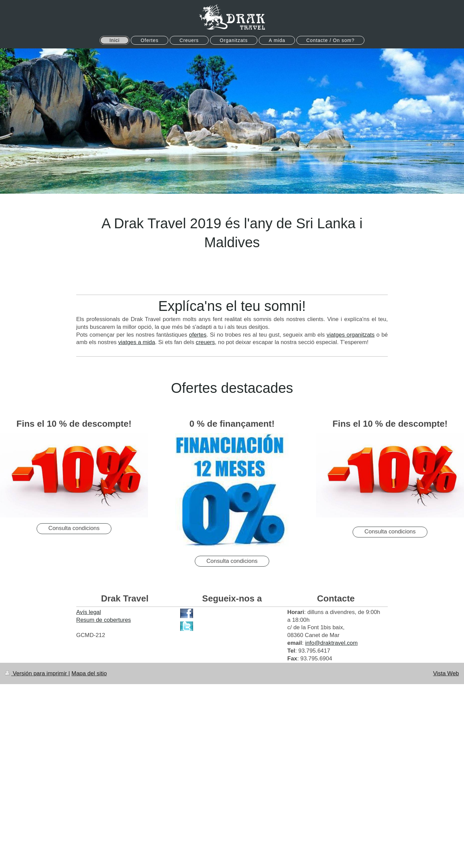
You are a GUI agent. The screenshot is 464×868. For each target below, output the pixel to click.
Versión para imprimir (37, 673)
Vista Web (446, 673)
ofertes (198, 335)
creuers (205, 342)
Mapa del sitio (89, 673)
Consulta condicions (74, 528)
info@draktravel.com (331, 643)
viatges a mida (137, 342)
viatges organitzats (351, 335)
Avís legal (89, 612)
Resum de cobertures (103, 620)
